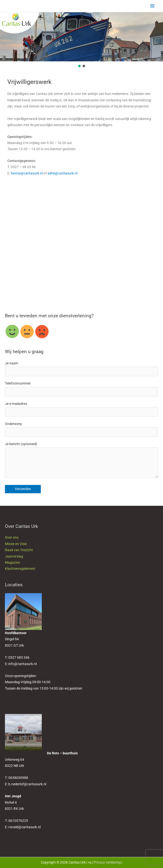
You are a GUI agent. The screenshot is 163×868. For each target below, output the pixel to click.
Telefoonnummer (81, 389)
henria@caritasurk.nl (27, 173)
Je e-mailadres (81, 409)
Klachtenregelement (20, 569)
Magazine (12, 562)
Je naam (81, 369)
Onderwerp (81, 429)
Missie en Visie (16, 544)
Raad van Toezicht (19, 550)
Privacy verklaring (107, 862)
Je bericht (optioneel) (81, 461)
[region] (81, 40)
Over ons (12, 537)
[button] (79, 66)
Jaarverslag (14, 556)
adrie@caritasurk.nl (62, 173)
